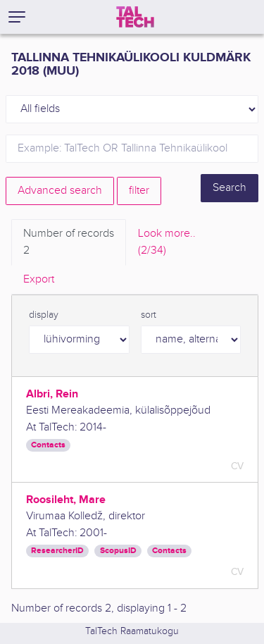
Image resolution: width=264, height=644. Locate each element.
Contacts (48, 445)
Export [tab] (39, 279)
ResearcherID (57, 551)
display (44, 315)
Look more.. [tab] (167, 243)
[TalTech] (135, 17)
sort (149, 315)
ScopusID (118, 551)
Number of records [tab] (69, 243)
